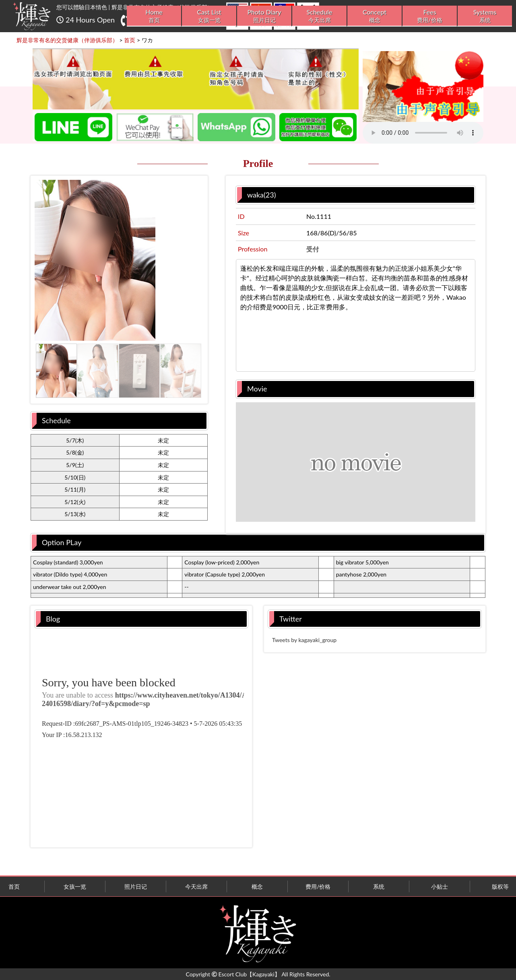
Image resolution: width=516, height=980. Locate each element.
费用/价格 (318, 886)
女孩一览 (75, 886)
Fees (430, 16)
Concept (375, 16)
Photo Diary (264, 16)
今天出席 (196, 886)
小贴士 (440, 886)
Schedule (319, 16)
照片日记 (136, 886)
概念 (257, 886)
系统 (379, 886)
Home (154, 16)
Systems (485, 16)
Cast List (209, 16)
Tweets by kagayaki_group (304, 640)
